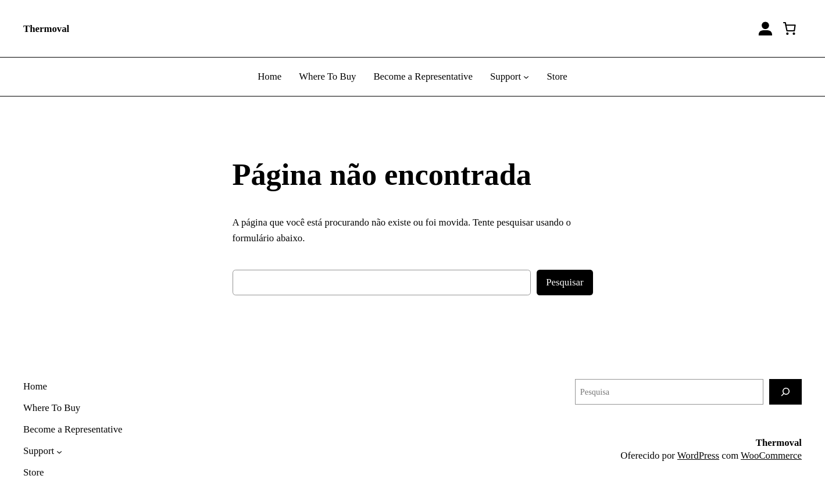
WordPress (698, 455)
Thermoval (46, 29)
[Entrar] (765, 29)
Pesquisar (565, 282)
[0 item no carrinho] (790, 28)
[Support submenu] (526, 77)
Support (506, 76)
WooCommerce (771, 455)
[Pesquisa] (785, 392)
